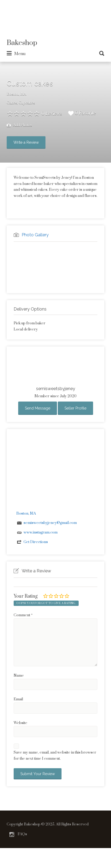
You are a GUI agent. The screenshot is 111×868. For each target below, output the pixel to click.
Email (18, 699)
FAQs (22, 834)
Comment (23, 615)
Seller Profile (75, 408)
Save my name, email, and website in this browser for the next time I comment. (55, 756)
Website (20, 723)
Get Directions (36, 542)
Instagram (12, 834)
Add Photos (19, 125)
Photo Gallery (35, 235)
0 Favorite (82, 113)
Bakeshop (22, 43)
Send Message (38, 408)
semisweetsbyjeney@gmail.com (50, 523)
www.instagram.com (41, 532)
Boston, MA (16, 94)
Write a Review (26, 142)
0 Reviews (52, 114)
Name (19, 676)
